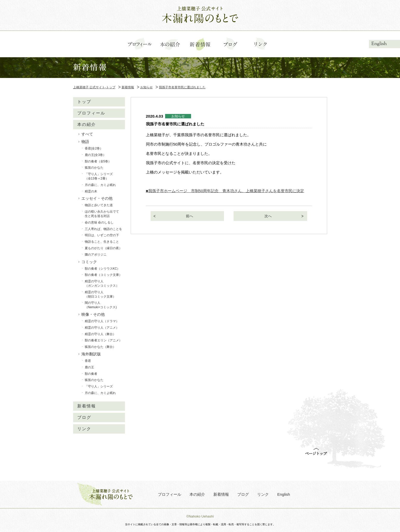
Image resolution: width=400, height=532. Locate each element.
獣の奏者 (91, 374)
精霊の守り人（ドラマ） (102, 321)
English (379, 44)
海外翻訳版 (91, 354)
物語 (85, 142)
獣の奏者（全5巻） (98, 161)
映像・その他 (93, 314)
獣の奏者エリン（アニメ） (103, 340)
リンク (84, 429)
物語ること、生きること (102, 242)
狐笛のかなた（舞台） (100, 347)
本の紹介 (87, 124)
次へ (268, 216)
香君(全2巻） (94, 148)
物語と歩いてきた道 (99, 205)
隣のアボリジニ (96, 255)
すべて (87, 134)
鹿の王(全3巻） (96, 155)
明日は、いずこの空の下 (102, 235)
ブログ (84, 417)
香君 (88, 361)
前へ (190, 216)
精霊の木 (91, 191)
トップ (84, 102)
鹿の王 (89, 367)
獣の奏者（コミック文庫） (103, 275)
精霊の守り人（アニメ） (102, 328)
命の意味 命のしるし (99, 222)
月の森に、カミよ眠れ (100, 185)
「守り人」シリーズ (99, 386)
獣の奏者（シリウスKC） (103, 269)
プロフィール (91, 113)
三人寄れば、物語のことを (103, 229)
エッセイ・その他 (97, 198)
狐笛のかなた (94, 168)
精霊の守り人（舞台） (100, 334)
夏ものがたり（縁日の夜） (103, 248)
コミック (89, 262)
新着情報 (87, 406)
